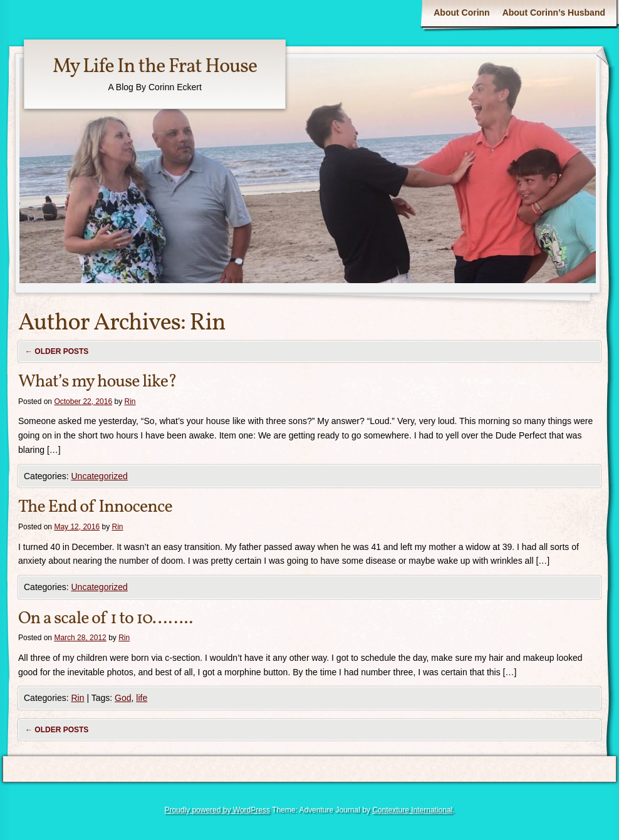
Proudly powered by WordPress (217, 810)
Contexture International (412, 810)
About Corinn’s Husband (554, 13)
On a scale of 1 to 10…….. (105, 619)
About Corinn (461, 13)
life (142, 698)
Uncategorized (99, 476)
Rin (207, 324)
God (123, 698)
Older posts (57, 351)
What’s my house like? (97, 382)
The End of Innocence (95, 507)
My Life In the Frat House (155, 67)
